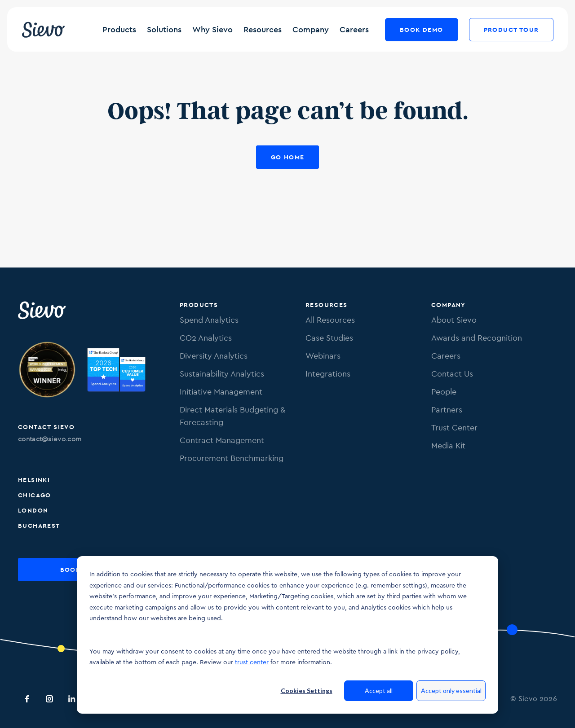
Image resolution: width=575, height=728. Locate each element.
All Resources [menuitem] (330, 320)
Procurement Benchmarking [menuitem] (232, 458)
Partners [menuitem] (447, 410)
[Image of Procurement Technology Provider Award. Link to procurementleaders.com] (47, 371)
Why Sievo (212, 29)
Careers (354, 29)
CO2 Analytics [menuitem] (206, 338)
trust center (252, 662)
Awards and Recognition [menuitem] (477, 338)
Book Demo (422, 30)
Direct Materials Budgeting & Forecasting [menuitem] (232, 416)
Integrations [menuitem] (328, 374)
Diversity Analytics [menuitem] (214, 356)
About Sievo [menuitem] (454, 320)
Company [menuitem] (449, 305)
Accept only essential (451, 691)
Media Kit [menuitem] (448, 445)
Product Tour (511, 30)
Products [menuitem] (199, 305)
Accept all (379, 691)
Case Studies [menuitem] (329, 338)
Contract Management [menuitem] (222, 440)
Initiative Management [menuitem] (221, 392)
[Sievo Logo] (43, 310)
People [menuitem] (444, 392)
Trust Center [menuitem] (454, 428)
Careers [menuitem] (446, 356)
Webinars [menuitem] (323, 356)
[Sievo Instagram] (49, 699)
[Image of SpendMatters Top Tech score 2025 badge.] (116, 371)
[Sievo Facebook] (27, 699)
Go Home (288, 157)
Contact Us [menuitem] (452, 374)
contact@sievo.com (50, 439)
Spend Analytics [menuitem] (209, 320)
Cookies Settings (307, 691)
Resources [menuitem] (327, 305)
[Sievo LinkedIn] (72, 699)
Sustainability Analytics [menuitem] (222, 374)
